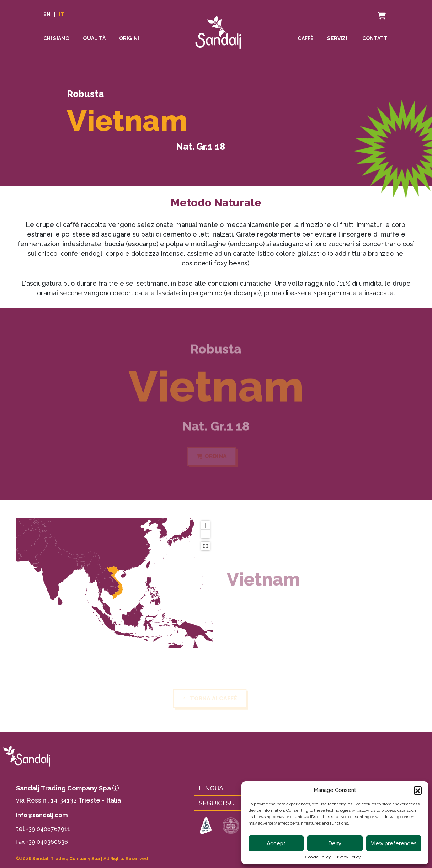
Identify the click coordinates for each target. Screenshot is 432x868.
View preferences (394, 843)
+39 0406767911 (48, 829)
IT (62, 15)
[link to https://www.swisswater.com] (231, 826)
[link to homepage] (74, 756)
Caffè (306, 39)
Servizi (337, 39)
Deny (335, 843)
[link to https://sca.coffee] (206, 826)
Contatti (376, 39)
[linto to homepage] (218, 29)
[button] (418, 790)
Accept (276, 843)
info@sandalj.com (42, 815)
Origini (129, 39)
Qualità (94, 39)
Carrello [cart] (375, 11)
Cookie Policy (318, 857)
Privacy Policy (348, 857)
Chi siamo (57, 39)
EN (47, 15)
